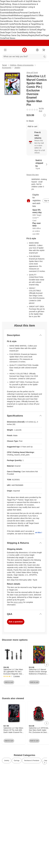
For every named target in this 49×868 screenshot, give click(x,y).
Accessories (7, 68)
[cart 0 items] (44, 50)
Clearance (32, 27)
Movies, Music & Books (17, 21)
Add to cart (32, 126)
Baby (11, 13)
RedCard (39, 35)
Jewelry (17, 68)
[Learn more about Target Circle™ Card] (37, 215)
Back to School (29, 30)
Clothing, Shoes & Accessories (17, 4)
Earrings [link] (17, 761)
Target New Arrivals (9, 1)
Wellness (18, 15)
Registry (32, 35)
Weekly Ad (27, 32)
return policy (18, 602)
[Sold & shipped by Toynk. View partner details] (37, 164)
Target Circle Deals (13, 32)
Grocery (10, 10)
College (39, 30)
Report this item (33, 175)
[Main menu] (5, 50)
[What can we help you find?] (24, 57)
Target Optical (16, 27)
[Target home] (24, 50)
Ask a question (16, 622)
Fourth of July (23, 1)
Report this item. (39, 533)
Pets (16, 24)
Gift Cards (9, 24)
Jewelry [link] (7, 761)
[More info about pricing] (45, 115)
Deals (25, 27)
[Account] (37, 50)
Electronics (25, 18)
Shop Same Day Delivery (17, 35)
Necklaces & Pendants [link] (32, 761)
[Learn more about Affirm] (37, 229)
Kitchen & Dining (13, 7)
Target (4, 65)
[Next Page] (47, 665)
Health (11, 15)
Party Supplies (33, 21)
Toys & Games (14, 18)
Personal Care (26, 13)
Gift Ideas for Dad (14, 30)
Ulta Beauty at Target (27, 24)
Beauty (17, 13)
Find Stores (10, 38)
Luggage (26, 15)
